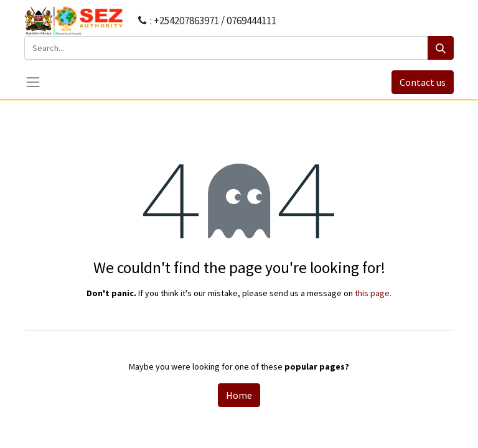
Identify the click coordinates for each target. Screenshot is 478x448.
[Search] (441, 48)
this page (372, 293)
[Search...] (226, 48)
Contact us (423, 82)
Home (239, 395)
